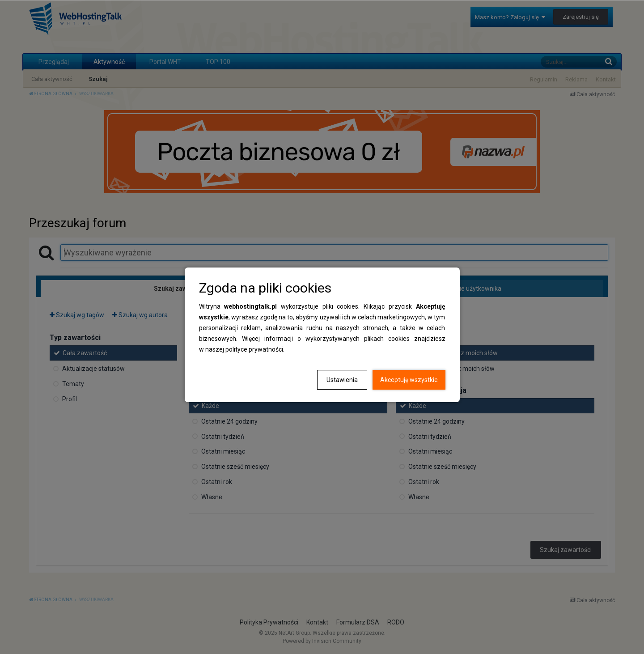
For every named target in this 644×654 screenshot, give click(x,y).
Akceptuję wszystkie (409, 380)
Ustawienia (342, 380)
